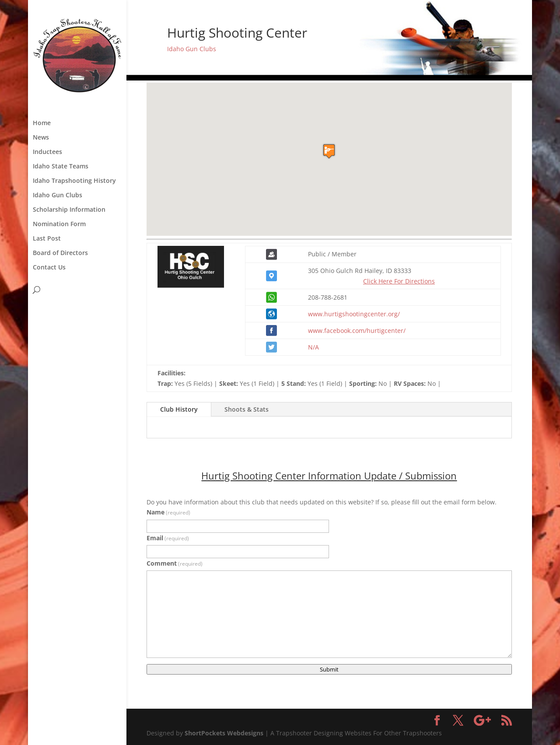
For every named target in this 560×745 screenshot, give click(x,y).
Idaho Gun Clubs (58, 196)
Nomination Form (59, 224)
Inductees (47, 152)
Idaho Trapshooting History (74, 181)
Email (168, 538)
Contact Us (49, 268)
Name (168, 512)
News (41, 138)
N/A (313, 347)
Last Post (47, 239)
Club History (179, 409)
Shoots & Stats (247, 409)
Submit (329, 669)
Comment (175, 563)
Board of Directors (60, 253)
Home (42, 123)
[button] (329, 151)
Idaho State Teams (61, 167)
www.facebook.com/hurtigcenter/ (357, 331)
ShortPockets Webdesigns (224, 733)
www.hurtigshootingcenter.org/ (354, 314)
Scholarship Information (69, 210)
